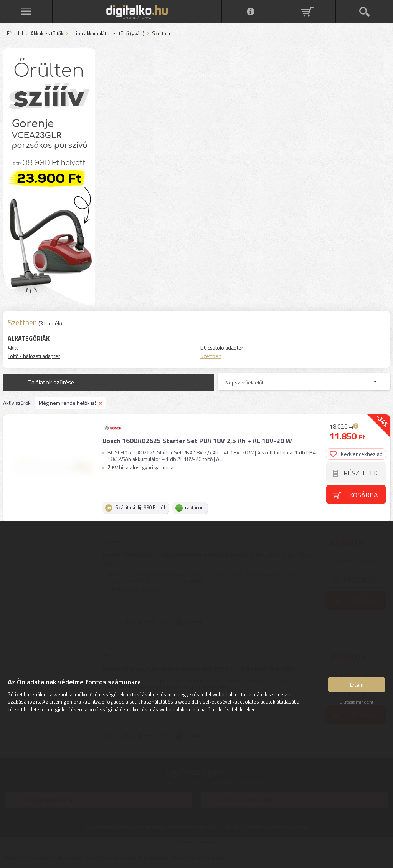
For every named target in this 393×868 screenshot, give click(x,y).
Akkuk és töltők (47, 34)
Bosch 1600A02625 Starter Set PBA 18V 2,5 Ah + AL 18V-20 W (197, 441)
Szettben (211, 356)
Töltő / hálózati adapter (34, 356)
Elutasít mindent (357, 702)
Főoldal (15, 34)
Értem (357, 685)
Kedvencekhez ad (356, 454)
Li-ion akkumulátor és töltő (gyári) (107, 34)
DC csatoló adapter (222, 347)
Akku (13, 347)
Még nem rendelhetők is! (67, 403)
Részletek (361, 473)
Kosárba (364, 495)
